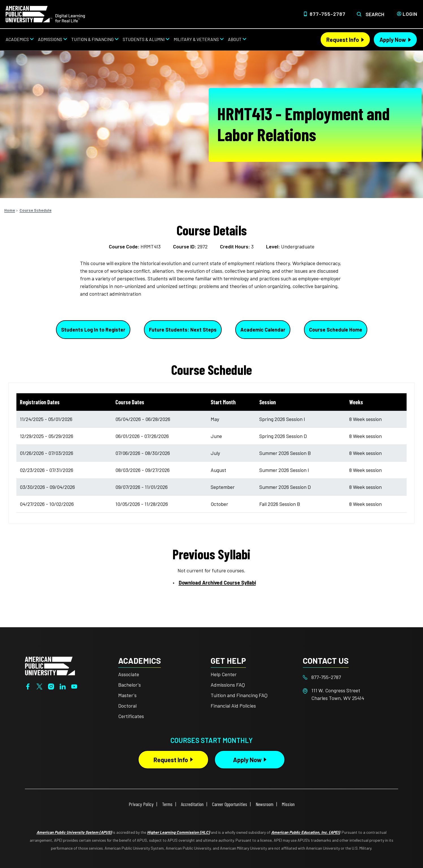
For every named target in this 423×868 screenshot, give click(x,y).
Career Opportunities (230, 804)
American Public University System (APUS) (74, 832)
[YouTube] (74, 686)
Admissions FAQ (228, 685)
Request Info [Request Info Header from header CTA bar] (343, 40)
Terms (167, 804)
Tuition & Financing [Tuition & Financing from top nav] (92, 39)
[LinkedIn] (63, 686)
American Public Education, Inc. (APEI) (306, 832)
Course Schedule (35, 210)
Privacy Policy (141, 804)
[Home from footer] (50, 665)
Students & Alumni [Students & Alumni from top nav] (144, 39)
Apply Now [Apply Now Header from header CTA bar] (393, 40)
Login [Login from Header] (410, 14)
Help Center (224, 674)
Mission (288, 804)
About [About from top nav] (235, 39)
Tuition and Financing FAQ (239, 695)
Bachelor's (130, 685)
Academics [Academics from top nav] (17, 39)
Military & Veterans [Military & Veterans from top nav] (196, 39)
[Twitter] (39, 686)
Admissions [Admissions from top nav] (50, 39)
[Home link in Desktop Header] (45, 14)
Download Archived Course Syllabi (217, 583)
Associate (129, 674)
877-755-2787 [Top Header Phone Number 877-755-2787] (328, 14)
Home (10, 210)
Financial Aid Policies (233, 706)
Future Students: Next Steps (183, 330)
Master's (127, 695)
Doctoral (127, 706)
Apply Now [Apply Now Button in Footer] (247, 760)
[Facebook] (28, 686)
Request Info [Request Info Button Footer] (171, 760)
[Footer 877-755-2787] (349, 677)
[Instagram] (51, 686)
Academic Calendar (263, 330)
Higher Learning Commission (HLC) (178, 832)
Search (375, 14)
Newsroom (265, 804)
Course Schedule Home (336, 330)
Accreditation (192, 804)
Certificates (131, 716)
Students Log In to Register (93, 330)
